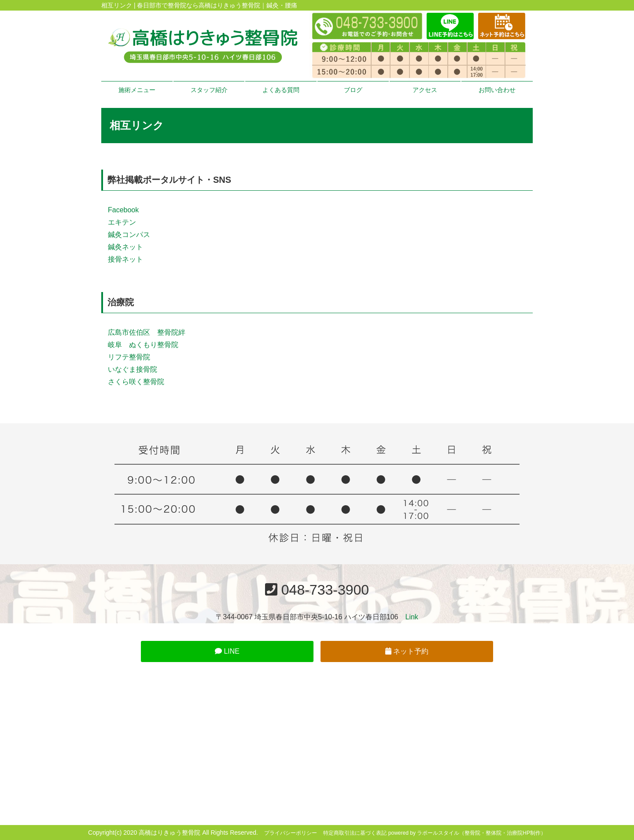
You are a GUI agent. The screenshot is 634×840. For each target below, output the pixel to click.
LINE (227, 651)
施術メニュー (137, 90)
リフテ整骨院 (129, 357)
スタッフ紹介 (209, 90)
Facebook (123, 210)
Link (412, 617)
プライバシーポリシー (291, 833)
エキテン (122, 222)
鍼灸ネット (125, 247)
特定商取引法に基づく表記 (355, 833)
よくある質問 (281, 90)
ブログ (353, 90)
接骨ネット (125, 259)
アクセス (425, 90)
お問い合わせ (497, 90)
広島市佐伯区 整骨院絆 (147, 332)
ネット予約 (407, 651)
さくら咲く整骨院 (136, 382)
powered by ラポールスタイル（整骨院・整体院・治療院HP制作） (467, 833)
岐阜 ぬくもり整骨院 (143, 345)
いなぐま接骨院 (133, 369)
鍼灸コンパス (129, 235)
